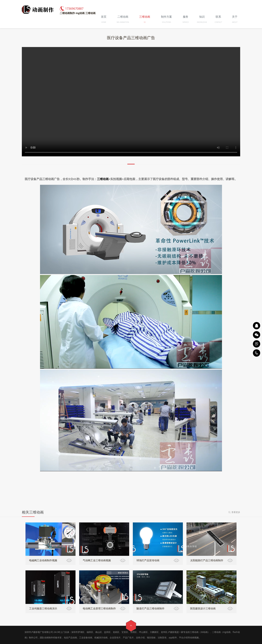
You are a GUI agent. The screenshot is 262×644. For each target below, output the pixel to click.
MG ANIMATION (123, 22)
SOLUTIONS (166, 22)
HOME (104, 22)
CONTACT (218, 22)
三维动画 (103, 179)
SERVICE (186, 22)
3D (145, 22)
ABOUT (235, 22)
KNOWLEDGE (202, 22)
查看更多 (236, 512)
